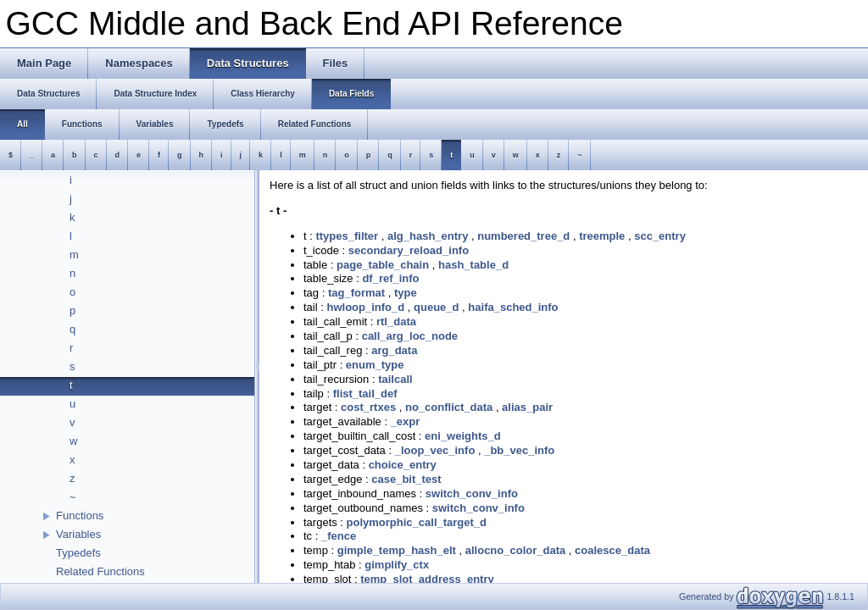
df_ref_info (390, 278)
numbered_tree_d (523, 236)
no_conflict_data (449, 407)
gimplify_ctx (397, 565)
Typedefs (78, 553)
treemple (602, 236)
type (406, 293)
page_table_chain (383, 265)
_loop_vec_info (435, 450)
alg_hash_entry (428, 236)
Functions (80, 516)
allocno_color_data (515, 550)
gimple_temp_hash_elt (397, 550)
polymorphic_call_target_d (417, 522)
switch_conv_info (472, 494)
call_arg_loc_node (410, 336)
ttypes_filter (347, 236)
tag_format (356, 293)
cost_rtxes (368, 407)
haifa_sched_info (513, 307)
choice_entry (403, 465)
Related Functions (100, 571)
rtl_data (396, 322)
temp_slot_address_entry (427, 579)
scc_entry (660, 236)
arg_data (394, 350)
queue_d (436, 307)
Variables (78, 534)
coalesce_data (612, 550)
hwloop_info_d (365, 307)
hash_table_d (473, 265)
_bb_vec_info (519, 450)
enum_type (375, 365)
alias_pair (527, 407)
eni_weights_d (463, 436)
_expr (406, 421)
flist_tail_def (365, 394)
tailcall (395, 379)
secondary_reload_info (409, 250)
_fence (339, 536)
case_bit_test (406, 479)
